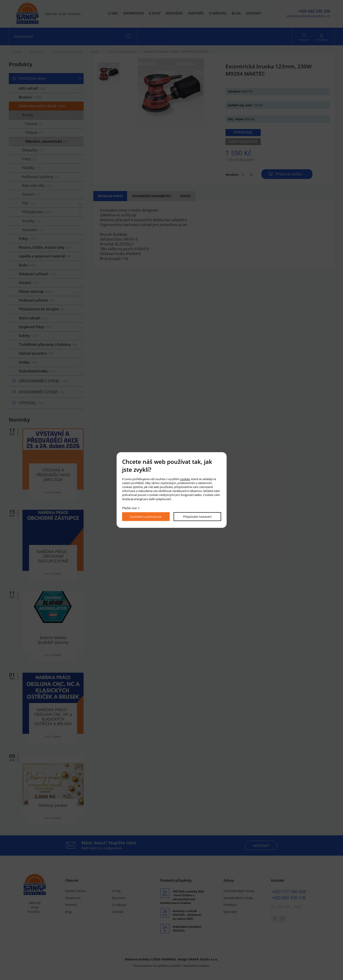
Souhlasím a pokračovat (146, 517)
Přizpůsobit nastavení (197, 517)
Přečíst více (129, 508)
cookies (185, 479)
